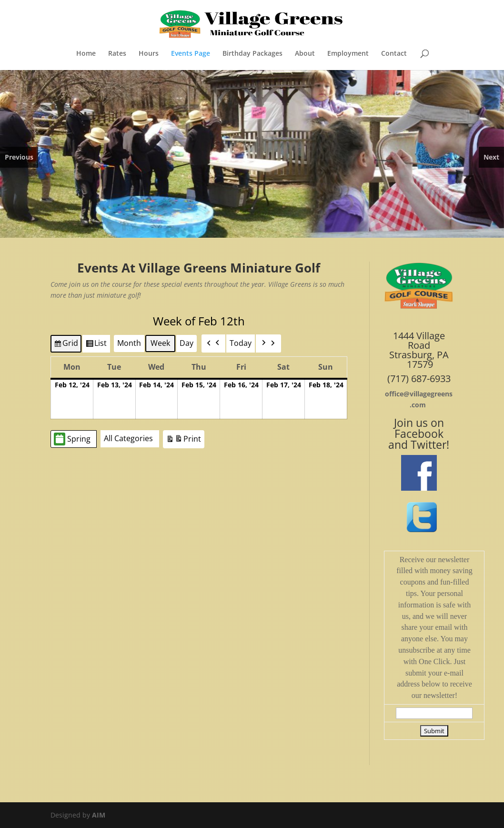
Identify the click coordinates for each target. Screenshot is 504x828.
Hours (149, 54)
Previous (19, 157)
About (305, 54)
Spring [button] (72, 439)
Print (183, 440)
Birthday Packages (252, 54)
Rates (117, 54)
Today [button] (241, 343)
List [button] (96, 345)
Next (491, 157)
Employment (348, 54)
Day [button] (186, 343)
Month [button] (129, 343)
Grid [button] (66, 345)
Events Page (191, 54)
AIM (99, 815)
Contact (394, 54)
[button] (213, 343)
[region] (252, 154)
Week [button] (160, 343)
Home (86, 54)
